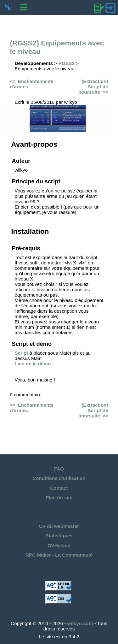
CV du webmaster (59, 526)
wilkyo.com (80, 623)
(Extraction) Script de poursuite (93, 87)
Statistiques (59, 536)
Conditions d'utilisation (59, 478)
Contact (59, 488)
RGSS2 (66, 63)
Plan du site (59, 497)
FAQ (59, 469)
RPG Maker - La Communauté (59, 555)
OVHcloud (59, 545)
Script (22, 353)
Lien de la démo (33, 364)
